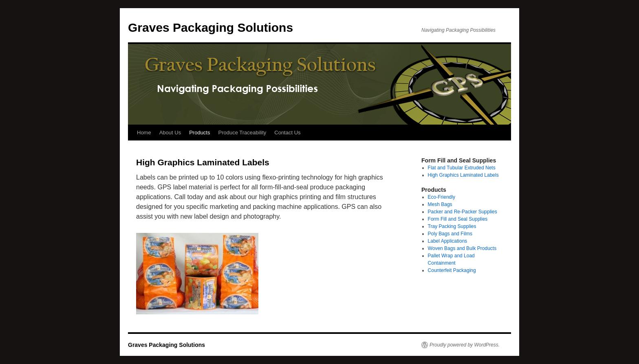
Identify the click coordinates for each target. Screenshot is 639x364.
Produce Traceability (242, 133)
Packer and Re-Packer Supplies (463, 212)
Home (144, 133)
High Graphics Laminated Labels (463, 175)
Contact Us (287, 133)
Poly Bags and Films (450, 234)
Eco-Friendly (442, 197)
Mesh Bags (440, 204)
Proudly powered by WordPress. (465, 345)
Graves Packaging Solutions (210, 27)
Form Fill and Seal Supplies (458, 219)
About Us (170, 133)
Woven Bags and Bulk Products (462, 248)
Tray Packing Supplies (452, 226)
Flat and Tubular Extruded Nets (462, 168)
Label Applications (448, 241)
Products (199, 133)
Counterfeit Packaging (452, 270)
